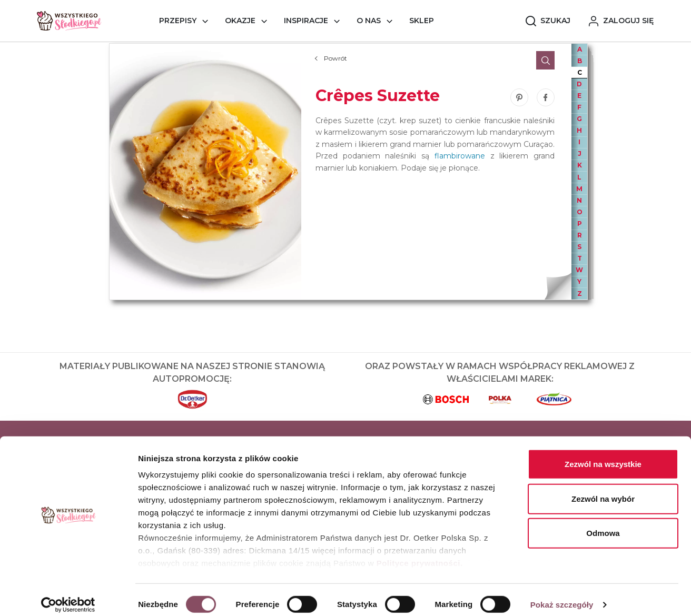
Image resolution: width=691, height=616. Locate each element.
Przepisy (178, 21)
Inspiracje (306, 21)
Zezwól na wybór (603, 489)
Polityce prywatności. (420, 554)
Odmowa (603, 524)
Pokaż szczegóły (562, 595)
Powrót (335, 58)
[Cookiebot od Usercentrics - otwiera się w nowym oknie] (68, 595)
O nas (369, 21)
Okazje (240, 21)
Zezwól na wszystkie (603, 455)
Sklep (422, 21)
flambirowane (460, 156)
